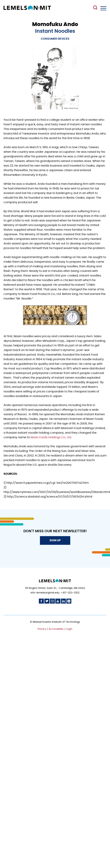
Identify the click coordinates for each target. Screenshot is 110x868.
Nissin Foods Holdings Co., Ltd (51, 437)
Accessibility (56, 629)
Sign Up (55, 540)
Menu (103, 8)
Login (69, 629)
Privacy (42, 629)
